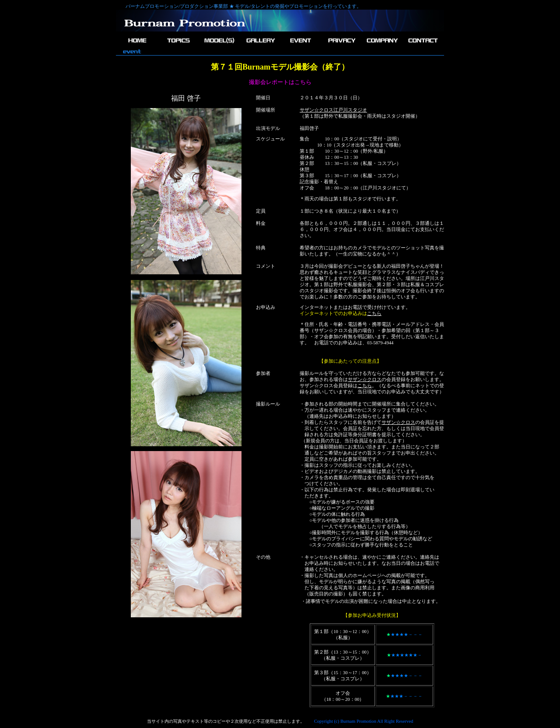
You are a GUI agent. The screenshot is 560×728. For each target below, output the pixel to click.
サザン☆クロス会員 (336, 331)
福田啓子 (309, 128)
